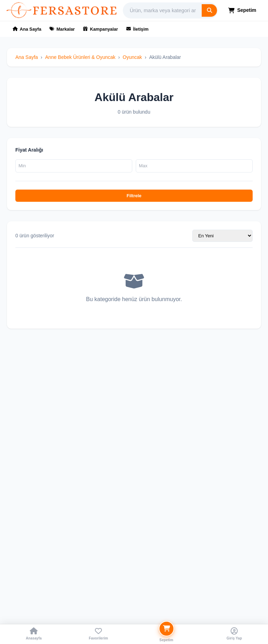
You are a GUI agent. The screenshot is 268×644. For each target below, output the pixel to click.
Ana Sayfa (27, 29)
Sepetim (242, 10)
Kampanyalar (100, 29)
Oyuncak (132, 57)
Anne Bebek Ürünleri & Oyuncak (80, 57)
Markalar (62, 29)
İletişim (137, 29)
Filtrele (134, 196)
